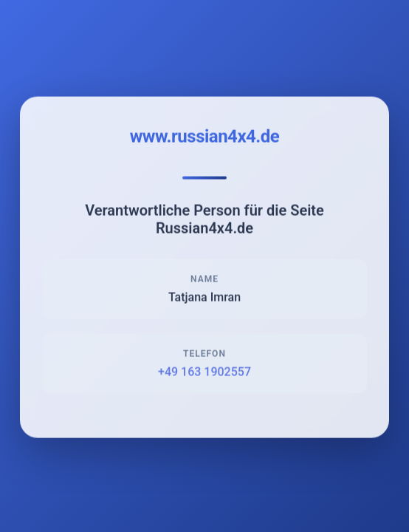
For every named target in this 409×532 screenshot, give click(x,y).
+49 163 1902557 (205, 373)
